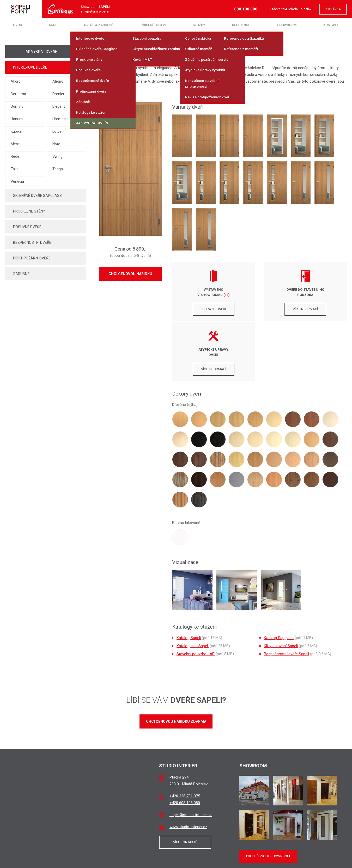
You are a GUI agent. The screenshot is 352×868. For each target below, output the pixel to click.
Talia (15, 169)
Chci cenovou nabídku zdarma (176, 661)
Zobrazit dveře (200, 309)
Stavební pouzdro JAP (196, 594)
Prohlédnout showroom (268, 796)
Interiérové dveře (91, 39)
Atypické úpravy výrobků (206, 70)
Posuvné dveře (89, 70)
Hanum (17, 119)
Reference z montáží (242, 49)
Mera (15, 144)
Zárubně (84, 101)
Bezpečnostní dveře (93, 80)
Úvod (18, 25)
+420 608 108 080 (185, 743)
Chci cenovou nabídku (130, 274)
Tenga (58, 169)
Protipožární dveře (92, 91)
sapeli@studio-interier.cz (191, 755)
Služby (199, 25)
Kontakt (331, 25)
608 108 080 (246, 9)
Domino (17, 106)
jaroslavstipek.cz (176, 861)
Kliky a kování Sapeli (281, 586)
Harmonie (60, 119)
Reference (241, 25)
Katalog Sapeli (189, 578)
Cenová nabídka (199, 39)
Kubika (16, 131)
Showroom (287, 25)
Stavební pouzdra (148, 39)
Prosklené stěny (90, 59)
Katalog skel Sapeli (193, 586)
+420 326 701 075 (185, 736)
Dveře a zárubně (99, 25)
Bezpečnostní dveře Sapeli (286, 594)
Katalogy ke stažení (93, 112)
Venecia (17, 181)
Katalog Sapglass (279, 578)
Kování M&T (143, 59)
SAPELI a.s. (243, 856)
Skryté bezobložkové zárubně (158, 49)
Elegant (59, 106)
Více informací (259, 309)
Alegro (58, 81)
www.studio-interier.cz (188, 767)
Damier (58, 94)
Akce (53, 25)
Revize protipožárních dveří (208, 96)
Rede (15, 156)
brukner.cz (199, 861)
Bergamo (18, 94)
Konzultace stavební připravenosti (203, 83)
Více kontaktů (185, 782)
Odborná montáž (200, 49)
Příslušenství (153, 25)
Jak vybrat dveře (94, 122)
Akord (16, 81)
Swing (57, 156)
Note (56, 144)
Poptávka (333, 9)
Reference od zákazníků (245, 39)
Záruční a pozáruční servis (208, 59)
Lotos (57, 131)
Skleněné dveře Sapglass (98, 49)
